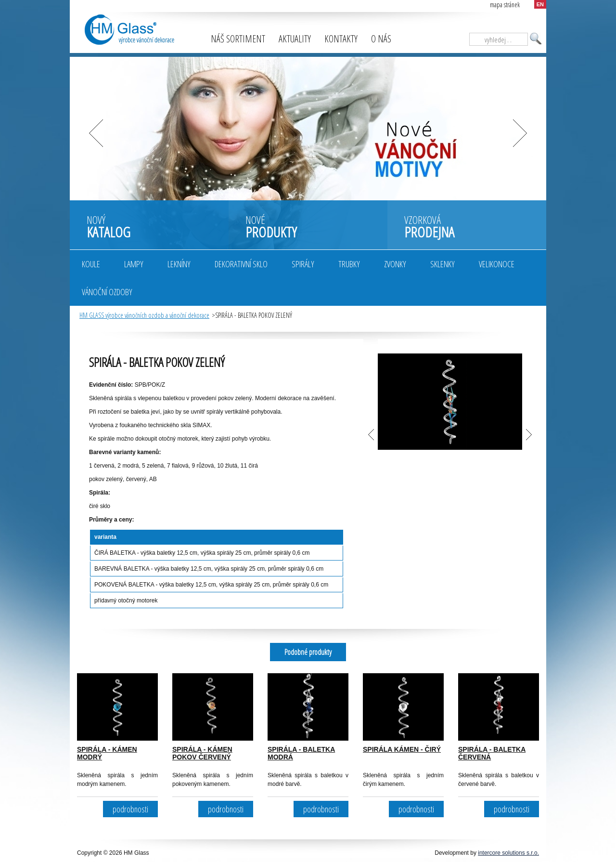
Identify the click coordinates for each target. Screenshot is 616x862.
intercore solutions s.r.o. (508, 853)
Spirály (303, 264)
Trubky (349, 264)
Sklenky (443, 264)
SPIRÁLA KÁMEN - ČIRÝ (402, 749)
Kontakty (341, 39)
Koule (91, 264)
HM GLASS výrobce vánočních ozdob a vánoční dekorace (144, 315)
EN (540, 4)
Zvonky (395, 264)
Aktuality (295, 39)
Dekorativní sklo (241, 264)
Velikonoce (497, 264)
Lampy (134, 264)
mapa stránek (505, 5)
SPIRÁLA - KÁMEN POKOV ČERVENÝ (202, 753)
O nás (381, 39)
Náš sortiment (238, 39)
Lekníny (179, 264)
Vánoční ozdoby (107, 292)
